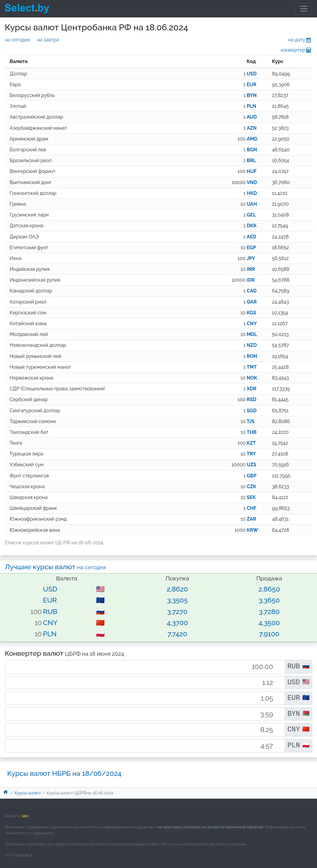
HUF (252, 171)
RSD (252, 399)
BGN (252, 150)
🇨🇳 (100, 623)
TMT (252, 367)
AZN (252, 128)
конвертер (296, 50)
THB (252, 432)
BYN (252, 95)
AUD (252, 117)
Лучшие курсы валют (55, 567)
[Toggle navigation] (304, 9)
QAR (252, 302)
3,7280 (269, 611)
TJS (251, 421)
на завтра (48, 40)
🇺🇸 (100, 589)
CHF (252, 508)
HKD (252, 193)
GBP (252, 476)
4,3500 (269, 623)
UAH (252, 204)
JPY (251, 258)
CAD (252, 291)
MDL (252, 334)
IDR (251, 280)
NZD (252, 345)
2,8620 (177, 589)
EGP (251, 248)
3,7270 (177, 611)
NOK (252, 378)
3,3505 (177, 600)
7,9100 (269, 634)
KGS (251, 313)
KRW (252, 530)
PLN (252, 106)
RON (252, 356)
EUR (252, 85)
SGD (252, 411)
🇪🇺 (100, 600)
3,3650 (269, 600)
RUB (50, 611)
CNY (252, 324)
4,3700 (177, 623)
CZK (252, 487)
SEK (251, 497)
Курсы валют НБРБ (64, 773)
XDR (252, 389)
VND (252, 182)
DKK (252, 226)
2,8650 (269, 589)
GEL (251, 215)
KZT (251, 443)
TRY (251, 454)
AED (252, 237)
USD (252, 74)
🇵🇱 (100, 634)
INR (251, 269)
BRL (251, 160)
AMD (252, 139)
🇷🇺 (100, 611)
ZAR (251, 519)
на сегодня (17, 40)
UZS (252, 465)
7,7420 (177, 634)
